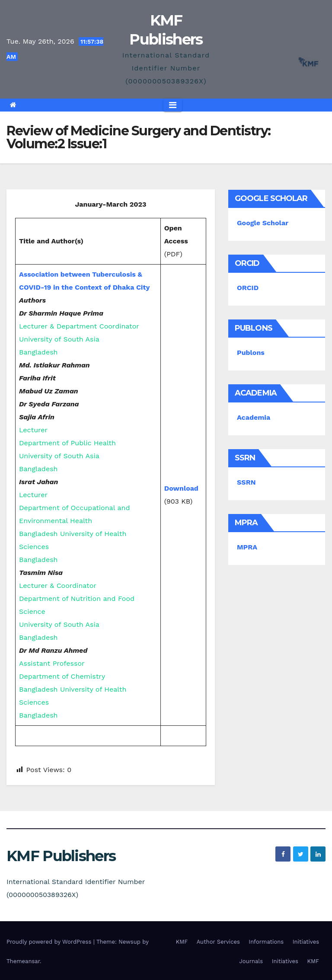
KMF (182, 942)
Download (181, 488)
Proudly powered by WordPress (50, 942)
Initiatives (306, 942)
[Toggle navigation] (173, 105)
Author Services (218, 942)
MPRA (247, 547)
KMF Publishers (61, 856)
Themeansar (23, 961)
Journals (251, 961)
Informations (266, 942)
